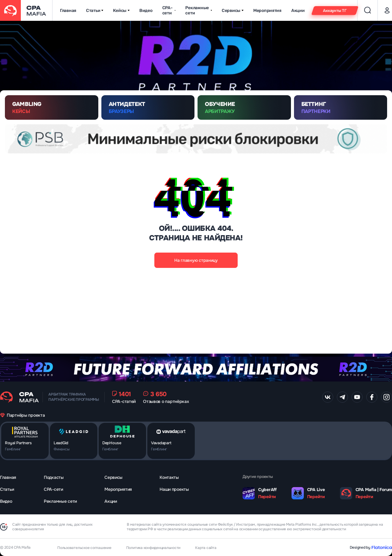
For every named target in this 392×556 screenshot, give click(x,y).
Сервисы (233, 11)
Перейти (267, 497)
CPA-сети (169, 10)
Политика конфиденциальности (153, 548)
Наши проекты (174, 489)
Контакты (169, 477)
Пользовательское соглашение (84, 548)
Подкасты (54, 477)
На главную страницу (196, 260)
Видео (146, 11)
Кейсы (121, 11)
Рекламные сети (198, 10)
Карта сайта (206, 548)
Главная (68, 11)
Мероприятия (267, 11)
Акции (298, 11)
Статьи (95, 11)
